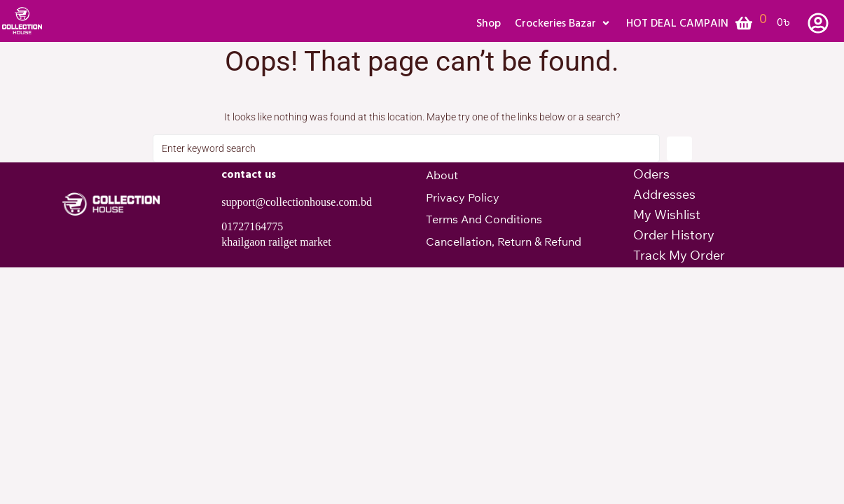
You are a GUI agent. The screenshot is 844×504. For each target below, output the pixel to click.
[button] (563, 23)
